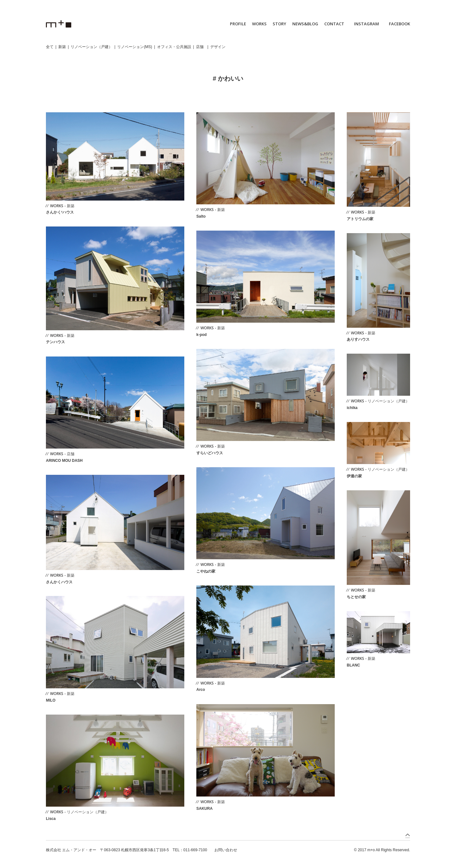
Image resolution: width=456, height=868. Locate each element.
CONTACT (334, 24)
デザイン (218, 47)
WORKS (259, 24)
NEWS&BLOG (305, 24)
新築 (62, 47)
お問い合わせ (226, 850)
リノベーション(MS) (135, 47)
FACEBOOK (399, 24)
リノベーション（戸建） (92, 47)
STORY (279, 24)
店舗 (200, 47)
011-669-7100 (195, 850)
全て (50, 47)
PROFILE (238, 24)
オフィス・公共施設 (174, 47)
